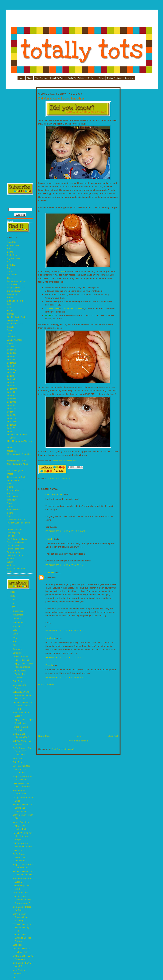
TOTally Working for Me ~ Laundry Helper (22, 836)
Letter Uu (12, 415)
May (15, 638)
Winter (10, 572)
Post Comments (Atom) (63, 749)
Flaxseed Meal (52, 308)
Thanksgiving (14, 532)
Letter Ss (12, 408)
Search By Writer (57, 78)
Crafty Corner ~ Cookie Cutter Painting (20, 917)
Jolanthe (11, 337)
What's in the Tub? (16, 568)
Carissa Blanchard (55, 494)
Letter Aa (12, 350)
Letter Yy (11, 428)
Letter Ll (11, 386)
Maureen (11, 451)
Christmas (12, 275)
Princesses (12, 497)
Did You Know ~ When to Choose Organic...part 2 (22, 900)
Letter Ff (11, 366)
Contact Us (129, 78)
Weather (11, 562)
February (18, 649)
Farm (10, 307)
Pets (9, 484)
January (17, 974)
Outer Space (13, 480)
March (16, 645)
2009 (13, 607)
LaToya (11, 346)
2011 (13, 599)
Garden (11, 314)
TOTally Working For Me (19, 523)
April (16, 641)
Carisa (10, 271)
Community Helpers (17, 281)
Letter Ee (12, 363)
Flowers (11, 311)
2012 (13, 596)
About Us (12, 242)
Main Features (41, 78)
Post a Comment (46, 684)
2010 (13, 603)
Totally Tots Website (76, 78)
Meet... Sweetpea (21, 822)
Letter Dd (12, 359)
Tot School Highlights (17, 539)
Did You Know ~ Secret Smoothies (62, 98)
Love (10, 448)
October (17, 619)
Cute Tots (17, 681)
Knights (11, 343)
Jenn (10, 330)
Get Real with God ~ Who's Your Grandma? (22, 769)
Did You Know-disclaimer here (64, 461)
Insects (11, 327)
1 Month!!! (17, 653)
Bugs (10, 268)
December (18, 611)
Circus (10, 278)
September (19, 622)
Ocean (10, 474)
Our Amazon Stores (96, 78)
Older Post (113, 736)
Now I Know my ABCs (18, 464)
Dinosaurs (12, 294)
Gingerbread (13, 320)
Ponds (10, 493)
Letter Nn (12, 392)
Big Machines (14, 258)
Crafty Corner (14, 288)
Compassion (13, 284)
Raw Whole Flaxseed (72, 308)
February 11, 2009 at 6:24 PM (65, 677)
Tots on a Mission (16, 542)
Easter (10, 297)
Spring (10, 516)
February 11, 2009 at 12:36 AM (65, 531)
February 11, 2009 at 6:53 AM (65, 565)
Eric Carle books (15, 301)
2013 (13, 592)
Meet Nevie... (19, 970)
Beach (10, 249)
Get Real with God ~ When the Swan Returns (22, 706)
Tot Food (11, 536)
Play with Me (13, 490)
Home (21, 78)
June (16, 634)
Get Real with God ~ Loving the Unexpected (22, 808)
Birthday (11, 265)
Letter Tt (11, 412)
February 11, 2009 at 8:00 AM (65, 658)
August (17, 626)
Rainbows (12, 500)
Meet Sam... (18, 758)
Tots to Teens (14, 546)
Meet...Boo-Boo (20, 893)
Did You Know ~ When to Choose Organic (22, 938)
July (15, 630)
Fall (9, 304)
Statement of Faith (16, 519)
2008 (13, 978)
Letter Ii (11, 376)
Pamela (49, 665)
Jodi (9, 333)
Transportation (14, 552)
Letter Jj (11, 379)
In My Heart (13, 324)
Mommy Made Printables (19, 454)
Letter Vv (12, 418)
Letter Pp (12, 399)
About (30, 78)
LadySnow (51, 638)
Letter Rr (11, 405)
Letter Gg (12, 369)
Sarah (10, 506)
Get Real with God (16, 317)
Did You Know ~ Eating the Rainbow (20, 674)
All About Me (13, 245)
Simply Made (13, 510)
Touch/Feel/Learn (16, 549)
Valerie (10, 559)
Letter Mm (12, 389)
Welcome (12, 565)
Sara (9, 503)
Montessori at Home (17, 461)
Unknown (50, 573)
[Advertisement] (82, 19)
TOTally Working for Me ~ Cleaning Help (22, 928)
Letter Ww (12, 422)
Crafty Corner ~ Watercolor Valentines (20, 857)
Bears (10, 252)
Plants (10, 487)
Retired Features (114, 78)
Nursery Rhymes (15, 470)
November (18, 615)
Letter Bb (12, 353)
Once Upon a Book (16, 477)
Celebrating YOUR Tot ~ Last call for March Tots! (22, 695)
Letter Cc (12, 356)
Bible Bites (12, 255)
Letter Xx (12, 425)
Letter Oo (12, 395)
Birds (10, 262)
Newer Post (44, 736)
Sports (10, 513)
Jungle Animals (14, 340)
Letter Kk (12, 382)
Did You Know (14, 291)
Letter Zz (11, 431)
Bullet (62, 271)
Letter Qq (12, 402)
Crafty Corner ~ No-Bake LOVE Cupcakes (22, 751)
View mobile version (78, 741)
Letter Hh (12, 373)
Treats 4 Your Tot (15, 555)
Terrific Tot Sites (15, 529)
